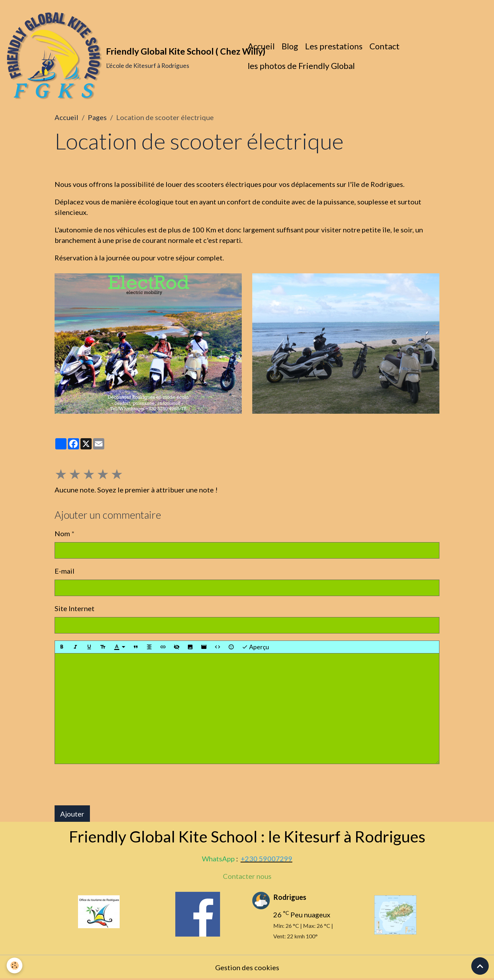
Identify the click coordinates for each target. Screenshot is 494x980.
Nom (62, 533)
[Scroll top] (480, 966)
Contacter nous (247, 876)
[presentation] (108, 785)
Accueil (261, 46)
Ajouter (72, 814)
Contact (384, 46)
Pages (97, 117)
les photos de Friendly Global (301, 66)
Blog (290, 46)
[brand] (122, 56)
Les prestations (334, 46)
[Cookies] (15, 965)
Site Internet (75, 608)
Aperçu (255, 647)
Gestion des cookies (247, 968)
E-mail (65, 571)
